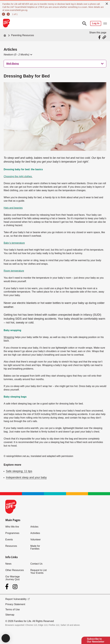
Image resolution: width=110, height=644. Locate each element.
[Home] (5, 35)
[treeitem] (55, 64)
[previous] (4, 14)
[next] (9, 14)
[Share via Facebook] (100, 37)
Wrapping (9, 337)
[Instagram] (15, 587)
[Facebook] (7, 587)
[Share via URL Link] (104, 37)
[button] (18, 55)
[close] (107, 3)
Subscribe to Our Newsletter (96, 640)
